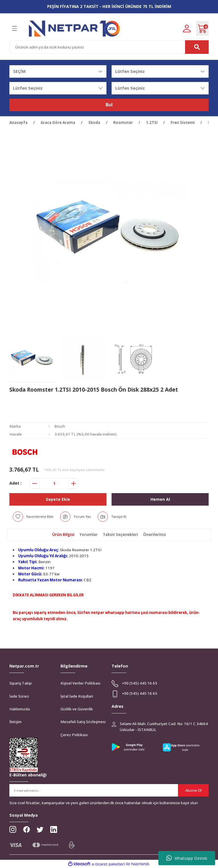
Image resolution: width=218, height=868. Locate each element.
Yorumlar (89, 535)
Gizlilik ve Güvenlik (77, 709)
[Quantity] (54, 483)
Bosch (60, 426)
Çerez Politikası (74, 735)
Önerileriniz (155, 535)
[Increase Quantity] (74, 483)
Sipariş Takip (21, 683)
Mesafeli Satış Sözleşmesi (83, 722)
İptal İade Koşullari (77, 696)
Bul (109, 105)
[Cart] (202, 28)
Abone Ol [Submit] (193, 790)
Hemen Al (160, 499)
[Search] (109, 47)
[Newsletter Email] (109, 790)
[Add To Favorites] (33, 517)
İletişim (15, 722)
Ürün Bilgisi (63, 535)
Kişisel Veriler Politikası (80, 683)
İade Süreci (19, 696)
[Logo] (75, 28)
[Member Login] (187, 28)
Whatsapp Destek (187, 858)
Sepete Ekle (58, 499)
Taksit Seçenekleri (120, 535)
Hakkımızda (20, 709)
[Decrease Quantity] (35, 483)
